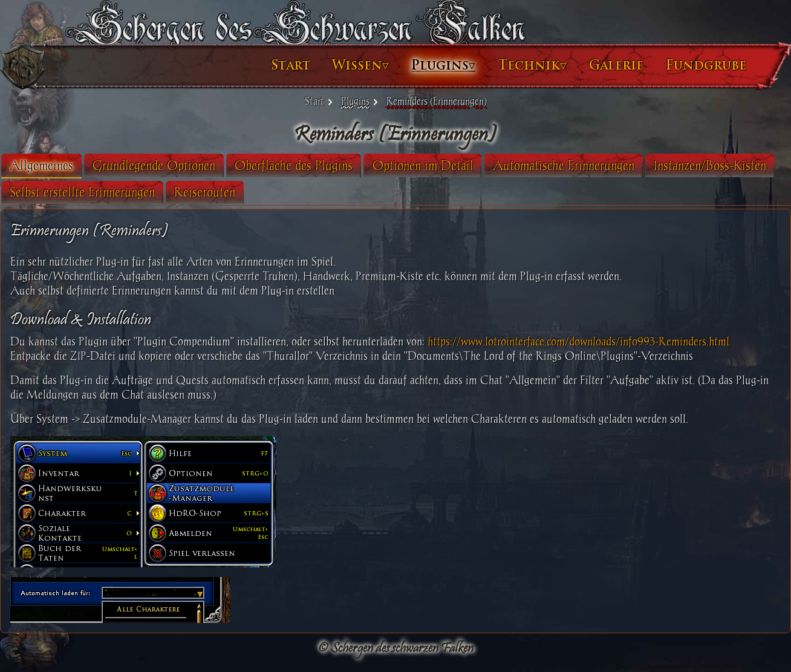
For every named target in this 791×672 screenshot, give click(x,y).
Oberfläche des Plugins (318, 165)
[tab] (66, 166)
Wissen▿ (336, 65)
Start (267, 65)
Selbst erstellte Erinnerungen (238, 192)
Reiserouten (361, 192)
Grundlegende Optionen (178, 165)
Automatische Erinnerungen (588, 165)
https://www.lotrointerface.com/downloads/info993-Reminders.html (603, 341)
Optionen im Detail (447, 165)
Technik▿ (508, 65)
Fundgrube (682, 65)
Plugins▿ (419, 65)
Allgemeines (66, 165)
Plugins (355, 101)
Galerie (592, 65)
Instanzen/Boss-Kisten (90, 192)
